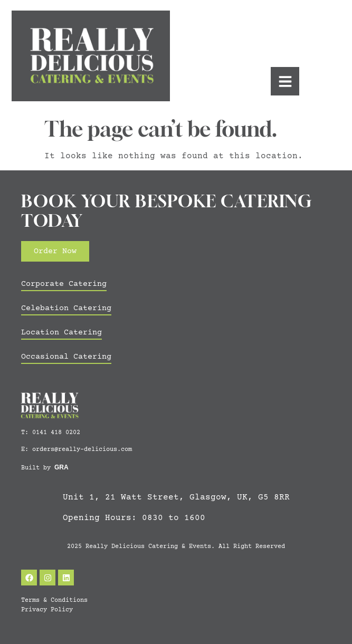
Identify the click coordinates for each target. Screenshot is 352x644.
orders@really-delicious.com (82, 450)
